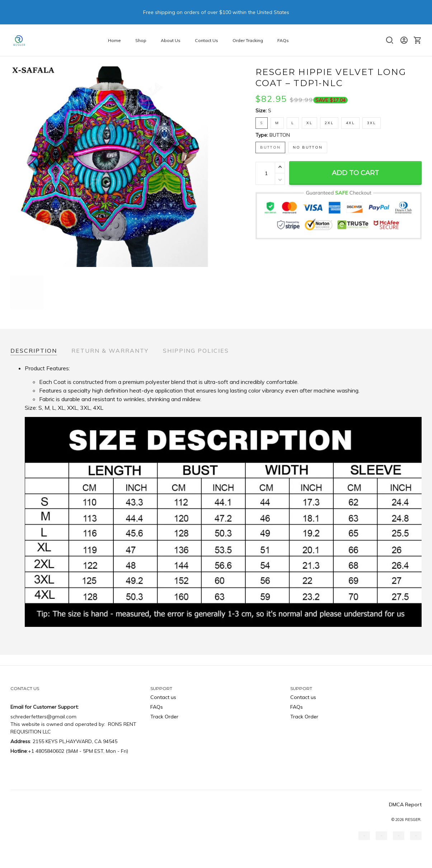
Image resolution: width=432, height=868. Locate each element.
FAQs (283, 40)
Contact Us (206, 40)
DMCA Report (405, 804)
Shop (141, 40)
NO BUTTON (308, 147)
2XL (329, 123)
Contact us (163, 697)
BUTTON (280, 135)
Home (114, 40)
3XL (372, 123)
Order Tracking (248, 40)
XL (309, 123)
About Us (171, 40)
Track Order (164, 717)
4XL (350, 123)
